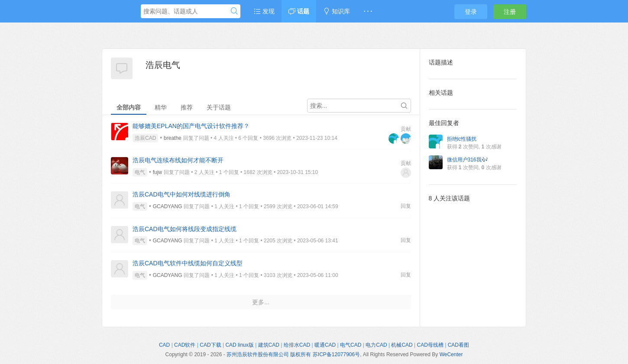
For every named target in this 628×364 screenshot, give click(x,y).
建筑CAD (269, 345)
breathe (173, 138)
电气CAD (351, 345)
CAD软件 (185, 345)
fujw (157, 172)
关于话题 (219, 107)
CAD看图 (458, 345)
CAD (164, 345)
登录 (471, 12)
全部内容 (129, 107)
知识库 (337, 11)
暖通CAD (325, 345)
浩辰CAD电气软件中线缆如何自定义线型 (188, 263)
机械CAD (402, 345)
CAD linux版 (239, 345)
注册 (510, 12)
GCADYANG (168, 206)
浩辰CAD (145, 138)
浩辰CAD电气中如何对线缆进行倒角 (181, 194)
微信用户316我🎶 (468, 160)
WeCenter (451, 354)
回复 (406, 206)
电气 (140, 172)
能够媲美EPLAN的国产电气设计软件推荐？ (191, 126)
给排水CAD (297, 345)
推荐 (187, 107)
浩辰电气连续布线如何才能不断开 (178, 160)
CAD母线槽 (430, 345)
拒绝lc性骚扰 (462, 139)
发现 (264, 11)
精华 (161, 107)
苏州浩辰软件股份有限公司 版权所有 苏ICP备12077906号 (293, 354)
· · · (368, 11)
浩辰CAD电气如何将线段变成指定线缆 (185, 229)
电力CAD (376, 345)
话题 (299, 11)
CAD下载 (210, 345)
